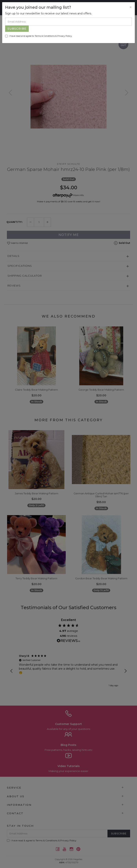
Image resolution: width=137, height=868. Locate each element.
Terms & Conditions (45, 36)
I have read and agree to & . (39, 36)
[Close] (131, 7)
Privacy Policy (65, 36)
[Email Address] (68, 22)
